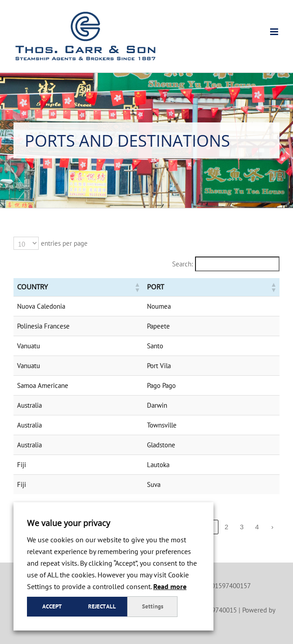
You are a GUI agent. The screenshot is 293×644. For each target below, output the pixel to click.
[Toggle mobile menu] (275, 32)
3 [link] (242, 527)
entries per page (64, 243)
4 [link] (257, 527)
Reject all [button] (102, 606)
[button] (132, 287)
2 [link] (226, 527)
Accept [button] (52, 606)
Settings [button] (153, 606)
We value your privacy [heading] (69, 523)
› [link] (273, 527)
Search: (182, 264)
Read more (170, 586)
